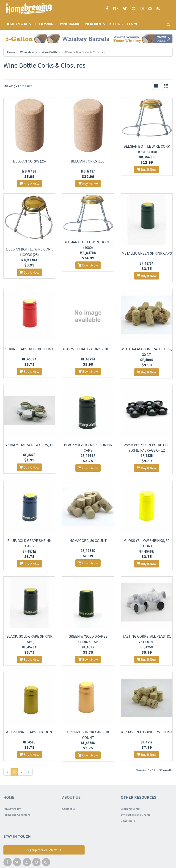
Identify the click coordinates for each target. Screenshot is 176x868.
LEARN (132, 24)
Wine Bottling (51, 52)
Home (11, 52)
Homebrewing (36, 9)
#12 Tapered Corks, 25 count (147, 716)
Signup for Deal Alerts (44, 831)
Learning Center (131, 790)
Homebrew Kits (18, 24)
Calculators (128, 802)
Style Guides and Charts (135, 796)
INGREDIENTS (95, 24)
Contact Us (69, 790)
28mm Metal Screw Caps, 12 (29, 438)
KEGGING (116, 24)
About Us (71, 779)
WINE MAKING (70, 24)
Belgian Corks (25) (29, 161)
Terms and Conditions (17, 796)
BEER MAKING (45, 24)
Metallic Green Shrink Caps (147, 253)
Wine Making (29, 52)
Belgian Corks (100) (88, 161)
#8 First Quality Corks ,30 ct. (88, 345)
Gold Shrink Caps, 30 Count (29, 716)
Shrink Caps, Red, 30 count (29, 345)
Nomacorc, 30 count (88, 531)
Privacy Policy (12, 790)
